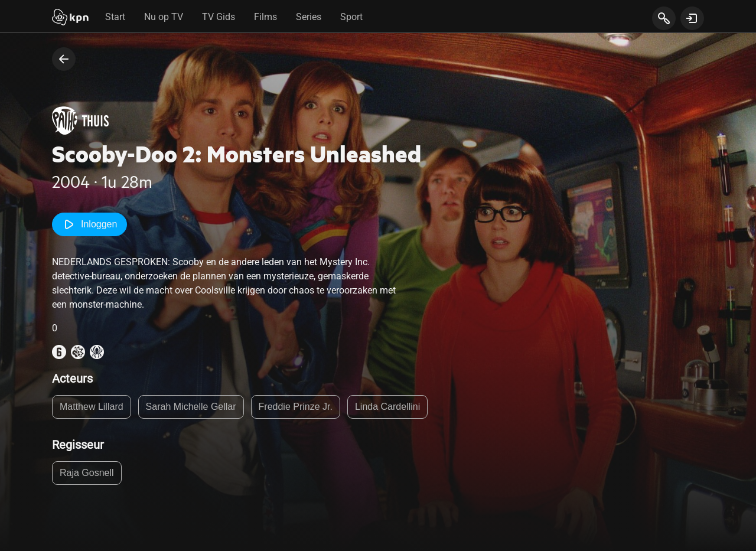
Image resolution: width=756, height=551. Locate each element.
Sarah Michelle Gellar (191, 407)
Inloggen (89, 224)
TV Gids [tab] (219, 17)
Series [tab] (309, 17)
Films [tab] (265, 17)
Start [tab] (115, 17)
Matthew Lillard (92, 407)
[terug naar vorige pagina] (64, 59)
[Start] (70, 18)
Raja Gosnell (87, 473)
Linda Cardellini (387, 407)
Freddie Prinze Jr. (296, 407)
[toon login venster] (692, 18)
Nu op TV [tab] (164, 17)
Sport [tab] (351, 17)
